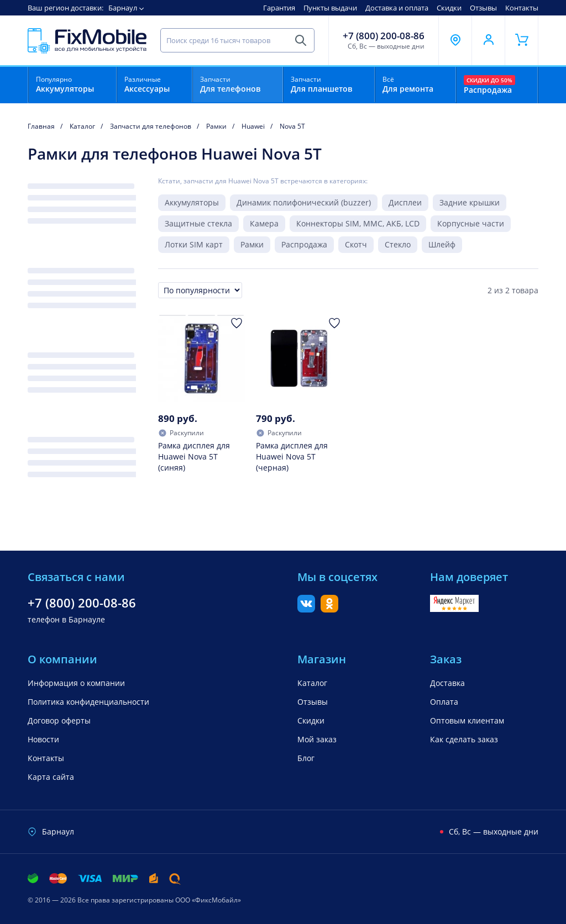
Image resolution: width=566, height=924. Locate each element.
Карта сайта (51, 777)
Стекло (398, 244)
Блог (306, 758)
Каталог (312, 683)
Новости (43, 739)
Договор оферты (59, 720)
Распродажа (304, 244)
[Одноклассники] (329, 609)
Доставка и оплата (397, 8)
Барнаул (123, 8)
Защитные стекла (198, 223)
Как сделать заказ (464, 739)
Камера (264, 223)
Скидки (449, 8)
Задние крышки (470, 202)
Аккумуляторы (192, 202)
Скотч (356, 244)
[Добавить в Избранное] (237, 323)
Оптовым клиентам (467, 720)
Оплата (444, 702)
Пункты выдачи (330, 8)
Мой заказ (317, 739)
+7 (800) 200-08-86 (384, 36)
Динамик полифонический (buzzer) (304, 202)
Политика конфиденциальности (88, 702)
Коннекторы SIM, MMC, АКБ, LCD (358, 223)
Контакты (522, 8)
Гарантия (279, 8)
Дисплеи (405, 202)
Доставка (447, 683)
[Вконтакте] (306, 609)
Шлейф (442, 244)
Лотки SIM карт (194, 244)
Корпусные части (471, 223)
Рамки (252, 244)
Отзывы (483, 8)
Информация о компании (76, 683)
